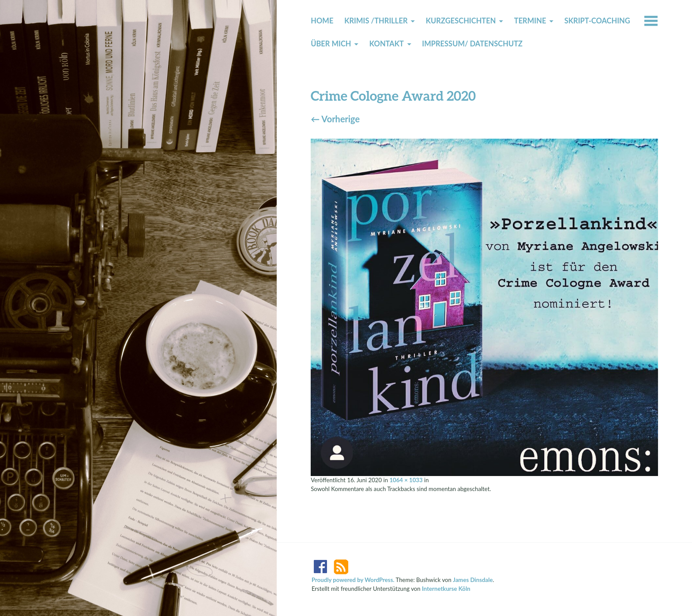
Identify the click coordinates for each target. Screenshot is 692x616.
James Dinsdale (473, 580)
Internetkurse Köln (446, 589)
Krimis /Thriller (376, 21)
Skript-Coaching (597, 21)
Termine (530, 21)
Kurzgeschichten (461, 21)
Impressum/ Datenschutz (472, 44)
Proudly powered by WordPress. (353, 580)
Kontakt (387, 44)
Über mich (331, 44)
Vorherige (335, 119)
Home (322, 21)
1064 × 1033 (406, 480)
